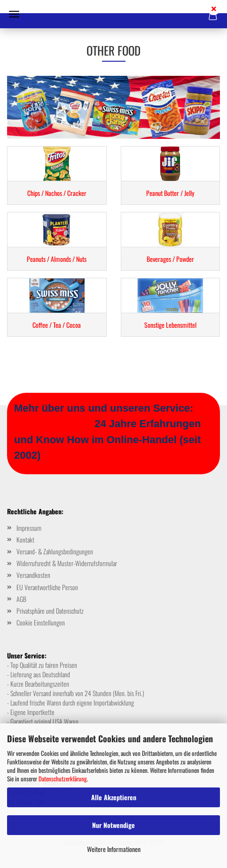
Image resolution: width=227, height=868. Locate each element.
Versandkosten (33, 575)
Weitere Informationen (114, 849)
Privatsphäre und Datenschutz (50, 611)
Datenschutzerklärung (63, 779)
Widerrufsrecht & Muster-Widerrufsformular (67, 563)
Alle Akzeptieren (114, 797)
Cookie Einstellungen (41, 622)
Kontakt (25, 539)
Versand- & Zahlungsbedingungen (55, 551)
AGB (21, 599)
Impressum (29, 528)
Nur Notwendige (113, 825)
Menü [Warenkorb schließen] (14, 14)
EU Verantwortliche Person (47, 587)
